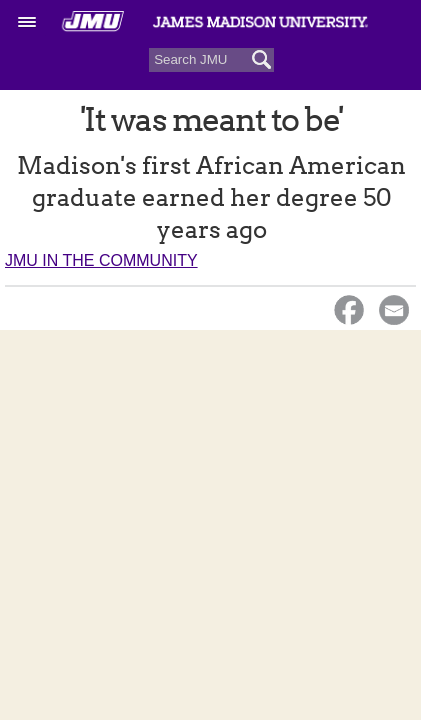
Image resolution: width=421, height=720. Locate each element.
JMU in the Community (101, 260)
